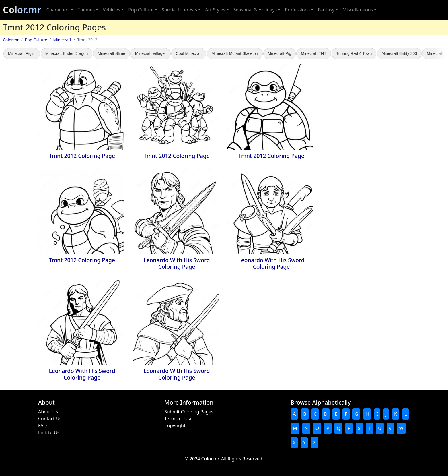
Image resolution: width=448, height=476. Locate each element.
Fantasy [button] (326, 10)
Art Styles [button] (215, 10)
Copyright (175, 425)
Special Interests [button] (179, 10)
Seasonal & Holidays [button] (255, 10)
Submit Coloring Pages (189, 412)
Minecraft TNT (313, 53)
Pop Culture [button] (141, 10)
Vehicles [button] (111, 10)
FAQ (42, 425)
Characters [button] (58, 10)
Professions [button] (297, 10)
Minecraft (62, 40)
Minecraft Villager (151, 53)
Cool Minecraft (189, 53)
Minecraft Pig (280, 53)
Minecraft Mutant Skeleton (235, 53)
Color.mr (22, 10)
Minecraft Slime (111, 53)
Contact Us (50, 419)
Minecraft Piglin (22, 53)
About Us (48, 412)
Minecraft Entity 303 (399, 53)
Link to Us (49, 432)
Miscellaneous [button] (358, 10)
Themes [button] (86, 10)
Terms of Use (178, 419)
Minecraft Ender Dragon (67, 53)
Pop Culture (36, 40)
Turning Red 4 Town (354, 53)
